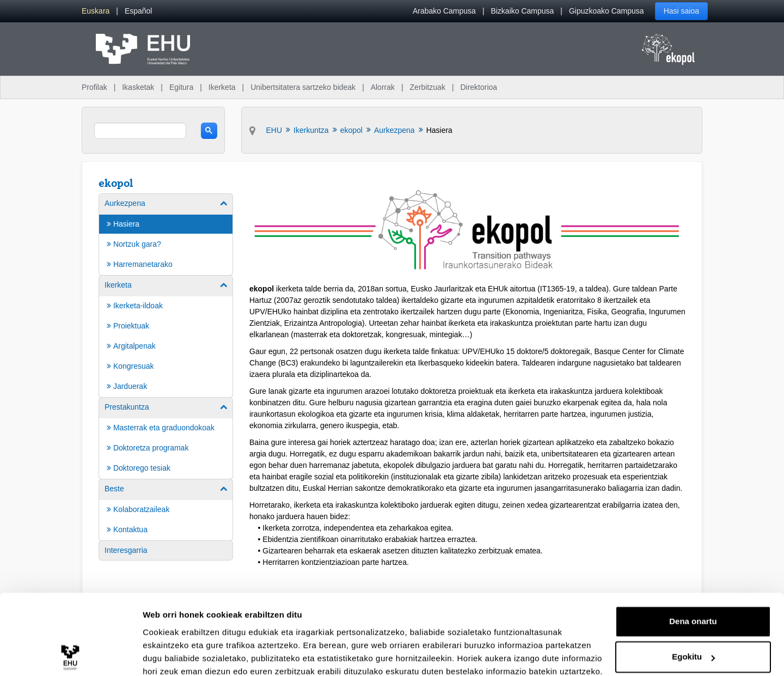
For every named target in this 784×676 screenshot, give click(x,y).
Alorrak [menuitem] (383, 87)
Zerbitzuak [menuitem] (428, 87)
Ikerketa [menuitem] (222, 87)
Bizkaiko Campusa (522, 11)
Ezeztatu (693, 646)
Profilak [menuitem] (94, 87)
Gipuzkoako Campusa (607, 11)
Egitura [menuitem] (181, 87)
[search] (140, 131)
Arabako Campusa (444, 11)
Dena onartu (693, 574)
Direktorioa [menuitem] (479, 87)
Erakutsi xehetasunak (185, 654)
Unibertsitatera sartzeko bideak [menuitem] (303, 87)
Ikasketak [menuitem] (138, 87)
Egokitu (693, 610)
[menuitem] (96, 11)
